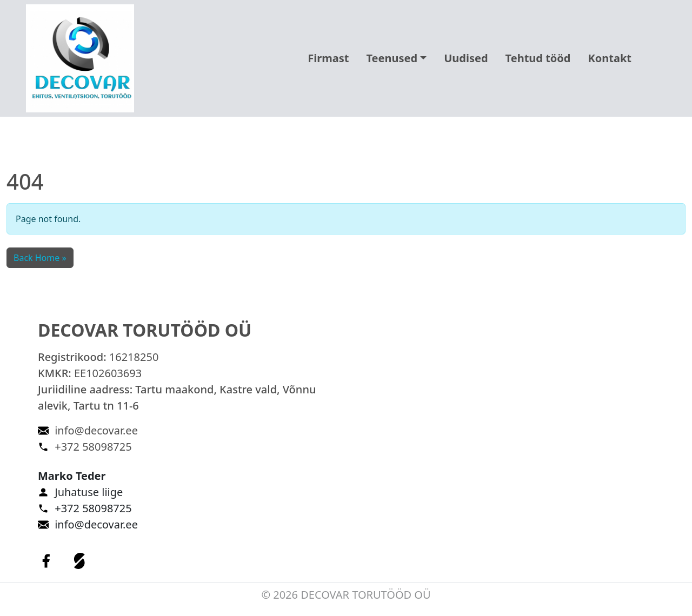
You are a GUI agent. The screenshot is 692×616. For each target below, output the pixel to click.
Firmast (328, 58)
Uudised (466, 58)
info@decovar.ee (96, 430)
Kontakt (610, 58)
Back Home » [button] (40, 258)
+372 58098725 (93, 447)
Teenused (392, 58)
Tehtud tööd (538, 58)
